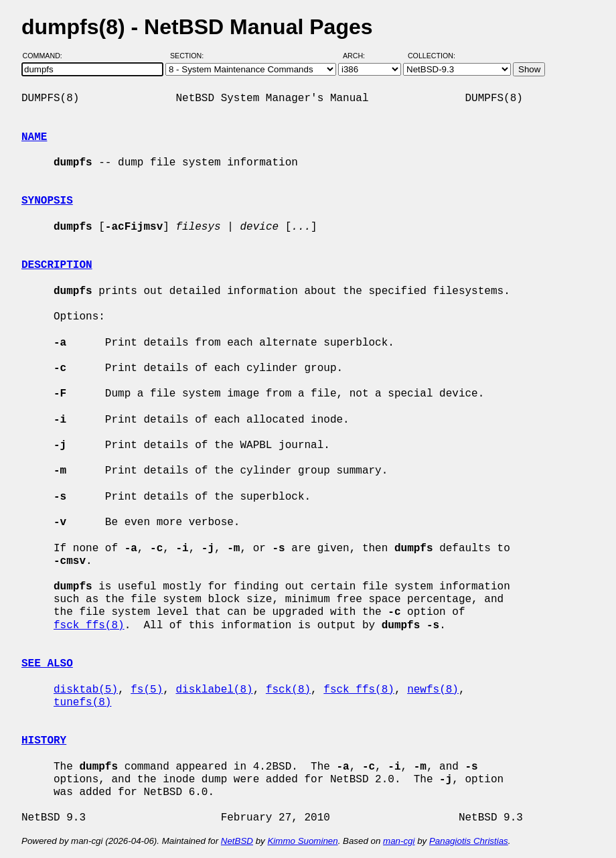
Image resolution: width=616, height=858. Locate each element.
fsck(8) (288, 690)
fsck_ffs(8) (89, 626)
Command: (47, 56)
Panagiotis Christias (469, 841)
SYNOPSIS (47, 201)
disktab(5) (86, 690)
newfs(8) (433, 690)
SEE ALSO (47, 664)
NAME (34, 137)
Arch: (360, 56)
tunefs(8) (82, 703)
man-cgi (399, 841)
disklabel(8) (214, 690)
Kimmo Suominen (302, 841)
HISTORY (44, 741)
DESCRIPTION (57, 265)
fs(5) (147, 690)
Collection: (432, 56)
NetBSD (237, 841)
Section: (190, 56)
